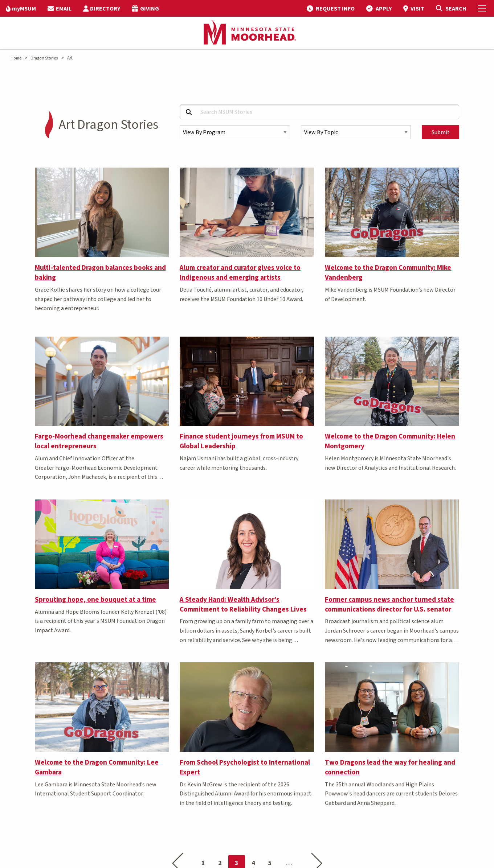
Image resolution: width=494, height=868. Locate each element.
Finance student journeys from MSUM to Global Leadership (241, 441)
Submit (441, 132)
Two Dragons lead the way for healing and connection (390, 767)
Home (16, 58)
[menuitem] (21, 8)
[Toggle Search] (451, 8)
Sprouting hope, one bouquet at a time (95, 600)
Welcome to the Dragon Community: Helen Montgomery (390, 441)
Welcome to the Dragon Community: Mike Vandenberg (388, 273)
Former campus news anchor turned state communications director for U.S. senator (389, 604)
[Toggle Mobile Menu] (483, 8)
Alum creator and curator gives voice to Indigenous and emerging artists (240, 273)
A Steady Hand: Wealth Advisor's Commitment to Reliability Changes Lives (243, 604)
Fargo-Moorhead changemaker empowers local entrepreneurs (99, 441)
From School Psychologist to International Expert (245, 767)
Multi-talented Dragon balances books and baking (100, 273)
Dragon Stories (44, 58)
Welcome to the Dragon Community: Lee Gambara (97, 767)
